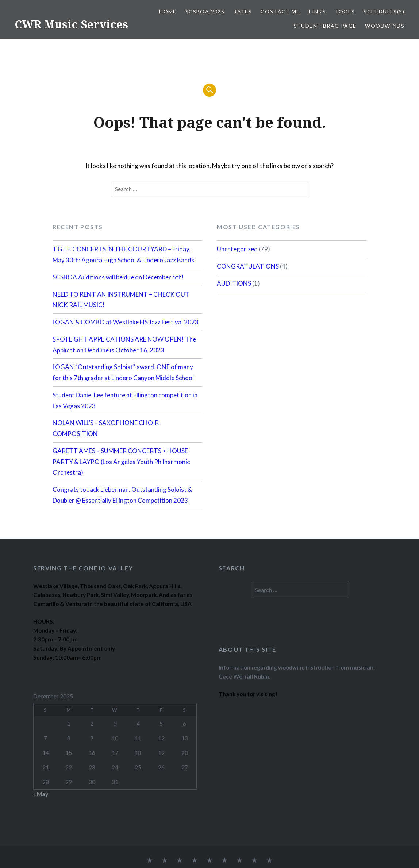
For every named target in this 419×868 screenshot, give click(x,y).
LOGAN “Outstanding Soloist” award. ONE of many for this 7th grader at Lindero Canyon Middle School (123, 372)
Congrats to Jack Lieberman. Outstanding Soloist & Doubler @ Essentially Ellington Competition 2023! (122, 495)
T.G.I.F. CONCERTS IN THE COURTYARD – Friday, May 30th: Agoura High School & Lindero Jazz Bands (123, 254)
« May (41, 794)
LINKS (317, 11)
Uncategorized (237, 249)
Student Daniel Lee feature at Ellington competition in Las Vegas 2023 (125, 400)
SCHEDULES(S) (384, 11)
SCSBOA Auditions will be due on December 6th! (118, 277)
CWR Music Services (71, 24)
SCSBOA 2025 (205, 11)
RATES (243, 11)
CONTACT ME (280, 11)
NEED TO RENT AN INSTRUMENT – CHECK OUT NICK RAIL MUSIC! (121, 300)
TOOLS (345, 11)
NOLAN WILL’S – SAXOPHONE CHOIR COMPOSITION (106, 428)
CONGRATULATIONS (248, 266)
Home (168, 11)
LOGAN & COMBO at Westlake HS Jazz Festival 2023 (126, 322)
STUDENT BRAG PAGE (325, 26)
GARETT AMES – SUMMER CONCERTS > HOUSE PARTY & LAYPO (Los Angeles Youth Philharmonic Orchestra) (121, 462)
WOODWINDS (385, 26)
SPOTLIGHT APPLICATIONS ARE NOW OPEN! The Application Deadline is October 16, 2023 (124, 345)
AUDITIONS (234, 283)
